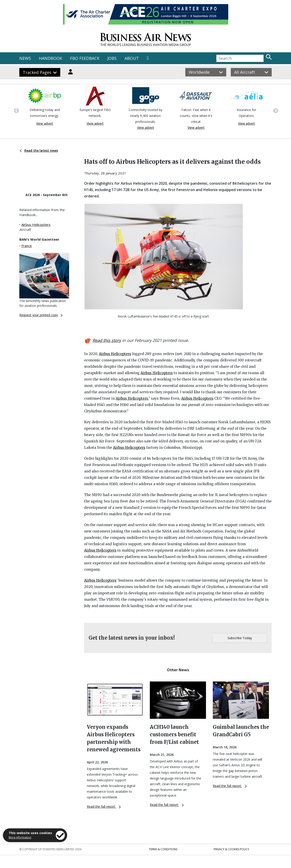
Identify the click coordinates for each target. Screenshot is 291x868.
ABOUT (132, 58)
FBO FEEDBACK (85, 58)
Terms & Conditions (163, 849)
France (27, 246)
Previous (16, 110)
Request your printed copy (41, 315)
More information (20, 837)
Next (275, 110)
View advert (45, 123)
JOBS (112, 58)
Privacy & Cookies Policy (231, 849)
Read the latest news (39, 150)
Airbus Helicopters (36, 225)
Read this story (107, 340)
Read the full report (104, 806)
